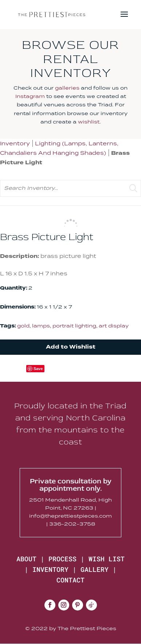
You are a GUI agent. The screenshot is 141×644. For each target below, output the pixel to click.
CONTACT (70, 580)
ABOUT (26, 559)
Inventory (15, 143)
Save (38, 369)
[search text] (70, 188)
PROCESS (62, 559)
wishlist (89, 122)
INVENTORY (50, 569)
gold (23, 326)
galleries (67, 88)
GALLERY (95, 569)
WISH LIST (107, 559)
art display (114, 326)
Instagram (30, 96)
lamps (41, 326)
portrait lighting (74, 326)
